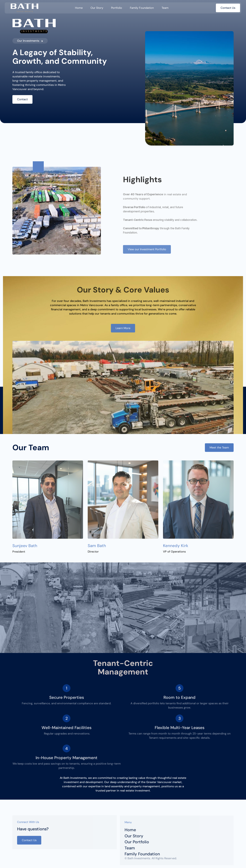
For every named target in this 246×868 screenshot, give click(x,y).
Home (79, 8)
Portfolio (117, 8)
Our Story (97, 8)
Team (165, 8)
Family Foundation (142, 8)
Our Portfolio (137, 844)
